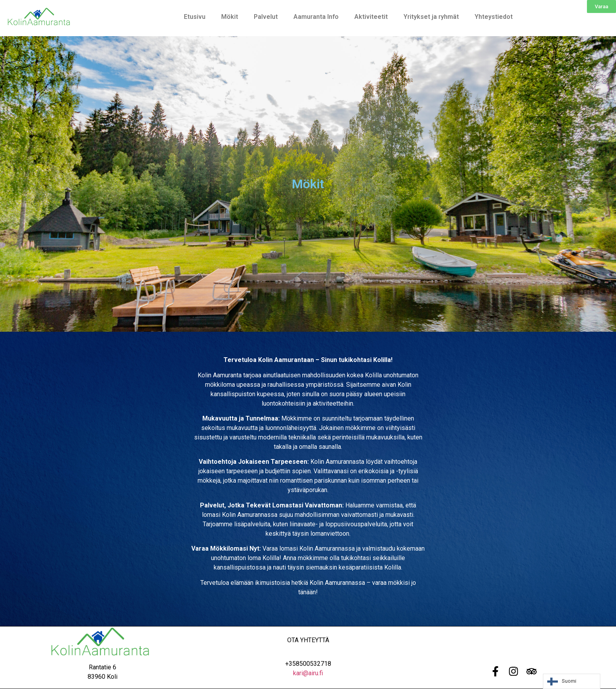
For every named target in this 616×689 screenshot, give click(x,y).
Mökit (230, 17)
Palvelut (266, 17)
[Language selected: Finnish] (572, 681)
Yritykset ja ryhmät (431, 17)
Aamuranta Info (316, 17)
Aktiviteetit (371, 17)
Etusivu (195, 17)
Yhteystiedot (494, 17)
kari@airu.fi (308, 673)
